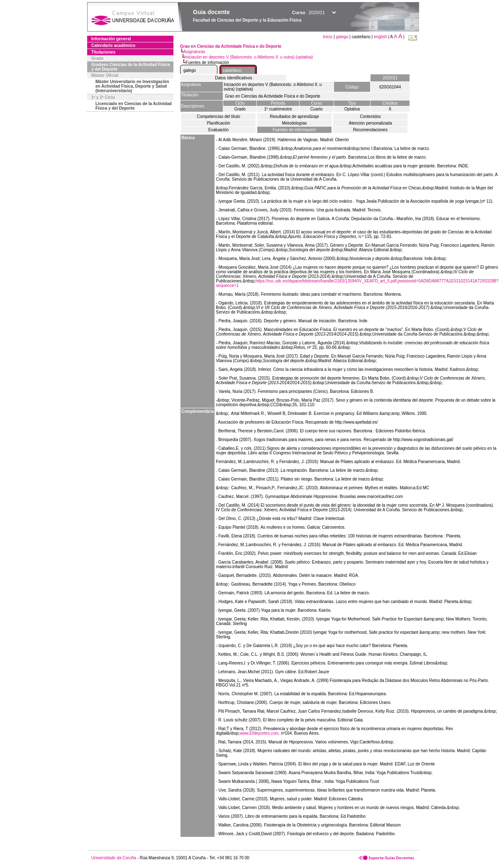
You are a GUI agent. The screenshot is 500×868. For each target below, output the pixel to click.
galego (342, 37)
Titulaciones (103, 52)
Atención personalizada (371, 123)
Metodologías (294, 123)
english (380, 37)
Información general (111, 39)
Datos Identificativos (234, 78)
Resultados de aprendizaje (294, 116)
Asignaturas (194, 52)
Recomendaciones (370, 130)
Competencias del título (218, 116)
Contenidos (370, 116)
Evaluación (218, 130)
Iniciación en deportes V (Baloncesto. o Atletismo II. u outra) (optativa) (249, 57)
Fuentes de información (294, 130)
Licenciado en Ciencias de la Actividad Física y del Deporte (134, 106)
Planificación (218, 123)
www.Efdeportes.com (259, 733)
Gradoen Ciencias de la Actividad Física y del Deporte (130, 67)
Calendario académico (113, 45)
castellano (232, 70)
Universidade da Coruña (114, 858)
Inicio (328, 37)
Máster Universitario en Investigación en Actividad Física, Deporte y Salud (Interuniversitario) (132, 86)
